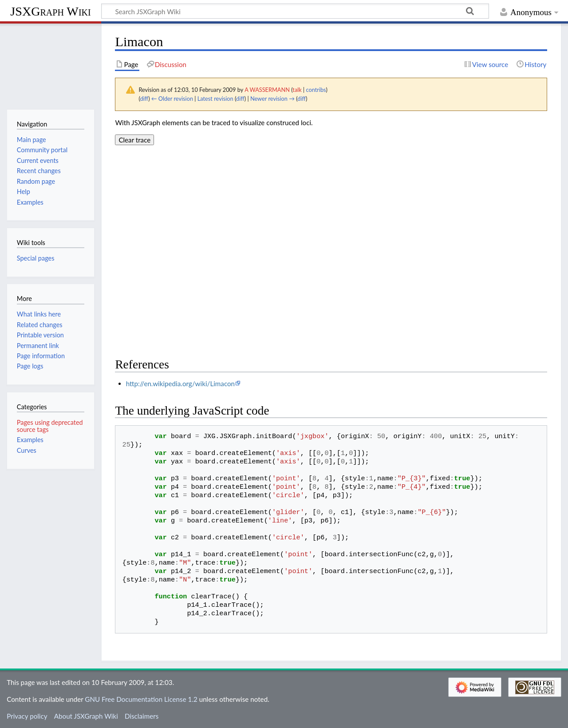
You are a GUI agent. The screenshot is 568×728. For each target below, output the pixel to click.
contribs (316, 90)
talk (297, 90)
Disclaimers (142, 716)
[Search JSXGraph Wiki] (295, 11)
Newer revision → (272, 99)
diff (144, 99)
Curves (27, 450)
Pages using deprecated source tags (50, 426)
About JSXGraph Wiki (86, 716)
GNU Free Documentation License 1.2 (141, 699)
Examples (30, 440)
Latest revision (215, 99)
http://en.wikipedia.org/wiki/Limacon (180, 384)
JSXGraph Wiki (50, 11)
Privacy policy (27, 716)
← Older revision (172, 99)
